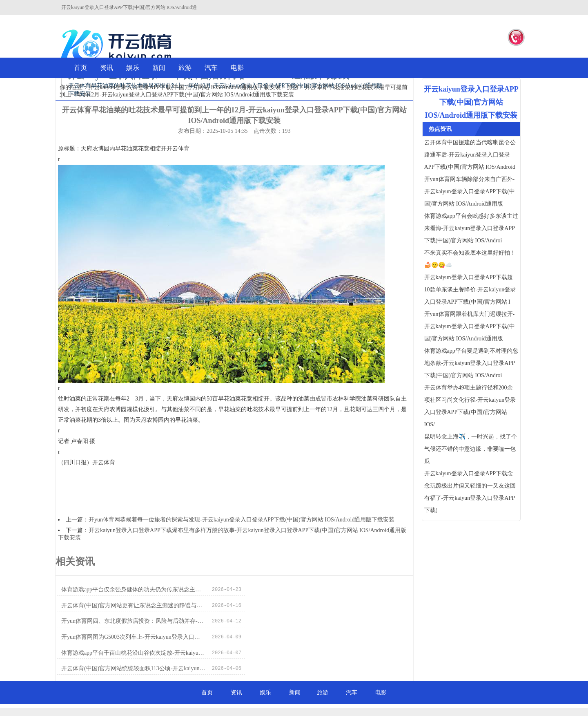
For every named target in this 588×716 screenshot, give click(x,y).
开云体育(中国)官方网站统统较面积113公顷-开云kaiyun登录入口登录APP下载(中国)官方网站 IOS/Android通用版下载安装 (307, 621)
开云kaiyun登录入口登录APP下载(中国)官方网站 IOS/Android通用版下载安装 (185, 87)
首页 (80, 68)
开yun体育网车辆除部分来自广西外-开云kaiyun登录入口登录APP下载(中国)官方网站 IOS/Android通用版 (470, 191)
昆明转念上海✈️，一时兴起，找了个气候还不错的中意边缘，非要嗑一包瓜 (471, 449)
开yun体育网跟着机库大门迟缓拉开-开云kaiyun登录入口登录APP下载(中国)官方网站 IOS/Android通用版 (470, 326)
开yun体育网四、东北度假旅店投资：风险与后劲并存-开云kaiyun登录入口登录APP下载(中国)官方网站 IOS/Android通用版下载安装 (128, 605)
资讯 (107, 68)
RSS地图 (409, 695)
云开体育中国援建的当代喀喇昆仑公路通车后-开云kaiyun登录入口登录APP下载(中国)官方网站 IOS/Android (470, 155)
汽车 (211, 68)
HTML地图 (434, 695)
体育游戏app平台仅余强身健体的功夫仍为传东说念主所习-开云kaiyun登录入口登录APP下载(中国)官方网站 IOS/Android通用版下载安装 (128, 590)
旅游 (185, 68)
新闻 (159, 68)
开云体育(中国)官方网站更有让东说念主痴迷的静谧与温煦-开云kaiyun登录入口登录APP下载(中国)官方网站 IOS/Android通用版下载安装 (307, 590)
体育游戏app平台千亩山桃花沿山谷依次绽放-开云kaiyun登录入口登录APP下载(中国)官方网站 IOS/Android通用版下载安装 (128, 621)
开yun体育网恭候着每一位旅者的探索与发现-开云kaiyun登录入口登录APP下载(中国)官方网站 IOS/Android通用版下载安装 (242, 520)
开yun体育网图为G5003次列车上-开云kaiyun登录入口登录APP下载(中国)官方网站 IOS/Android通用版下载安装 (307, 605)
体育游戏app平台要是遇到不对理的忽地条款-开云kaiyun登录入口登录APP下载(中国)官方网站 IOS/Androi (471, 363)
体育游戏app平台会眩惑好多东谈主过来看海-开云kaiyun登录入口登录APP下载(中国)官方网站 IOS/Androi (471, 228)
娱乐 (133, 68)
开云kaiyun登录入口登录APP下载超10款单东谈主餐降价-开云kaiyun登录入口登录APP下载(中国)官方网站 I (470, 290)
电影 (237, 68)
